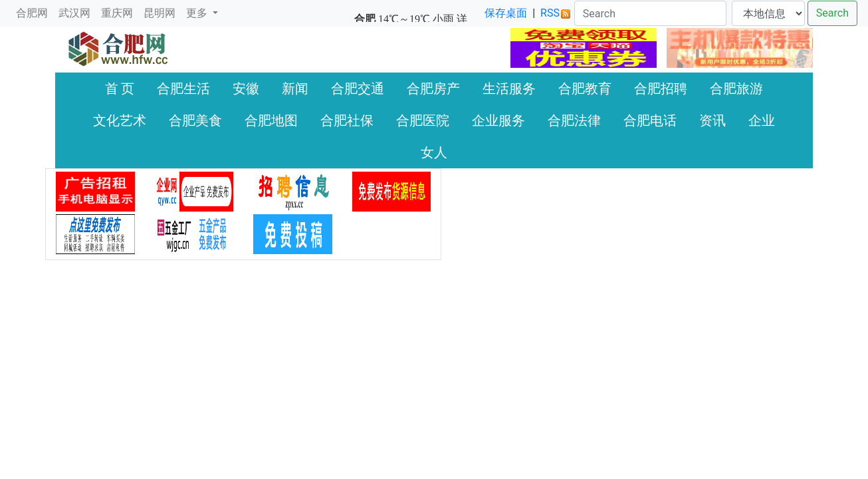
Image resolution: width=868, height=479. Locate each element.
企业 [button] (762, 120)
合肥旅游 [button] (736, 88)
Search (832, 13)
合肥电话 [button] (650, 120)
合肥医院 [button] (423, 120)
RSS (555, 13)
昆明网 (160, 13)
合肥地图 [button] (271, 120)
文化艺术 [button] (120, 120)
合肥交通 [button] (358, 88)
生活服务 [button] (509, 88)
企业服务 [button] (498, 120)
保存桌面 (506, 13)
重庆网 (117, 13)
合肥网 (32, 13)
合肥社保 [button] (347, 120)
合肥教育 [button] (585, 88)
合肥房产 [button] (433, 88)
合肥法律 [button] (574, 120)
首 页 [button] (120, 88)
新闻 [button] (295, 88)
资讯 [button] (712, 120)
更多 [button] (198, 13)
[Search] (650, 13)
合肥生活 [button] (183, 88)
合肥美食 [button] (195, 120)
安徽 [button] (246, 88)
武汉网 (74, 13)
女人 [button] (434, 152)
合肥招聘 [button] (661, 88)
